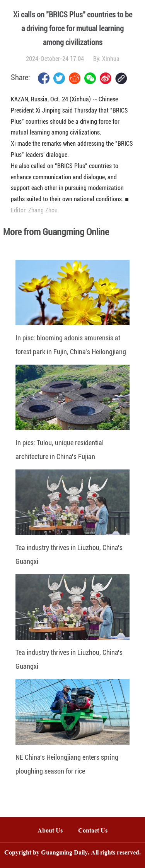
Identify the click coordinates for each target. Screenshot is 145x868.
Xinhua (111, 59)
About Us (50, 831)
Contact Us (97, 831)
